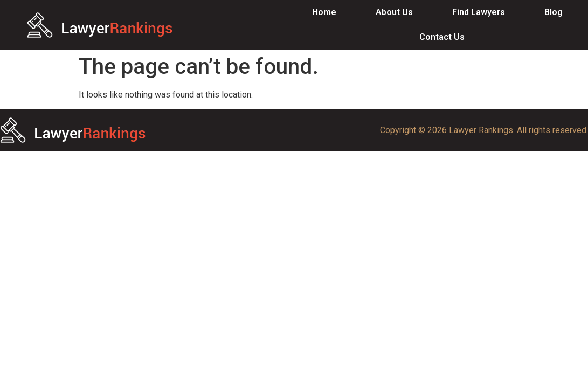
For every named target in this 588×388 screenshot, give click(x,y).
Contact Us (442, 37)
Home (324, 12)
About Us (394, 12)
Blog (554, 12)
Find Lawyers (479, 12)
